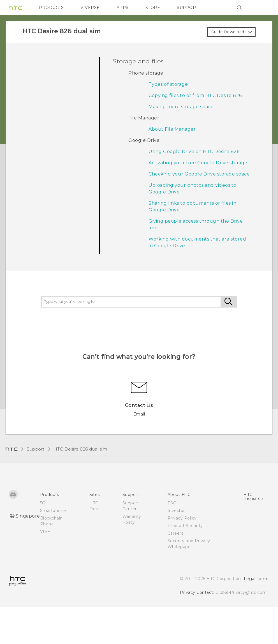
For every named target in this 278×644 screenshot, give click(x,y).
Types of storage (168, 84)
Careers (176, 533)
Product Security (185, 526)
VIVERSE (90, 8)
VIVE (45, 532)
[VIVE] (262, 8)
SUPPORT (188, 8)
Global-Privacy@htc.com (241, 592)
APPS (123, 8)
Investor (176, 511)
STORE (153, 8)
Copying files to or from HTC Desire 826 (195, 95)
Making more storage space (181, 107)
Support (36, 449)
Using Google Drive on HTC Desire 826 (194, 152)
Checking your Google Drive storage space (199, 174)
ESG (172, 503)
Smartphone (53, 511)
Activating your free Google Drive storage (198, 163)
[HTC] (15, 8)
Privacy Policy (182, 518)
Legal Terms (257, 579)
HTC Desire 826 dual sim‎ (80, 449)
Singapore (28, 516)
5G (43, 503)
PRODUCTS (51, 8)
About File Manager (172, 129)
